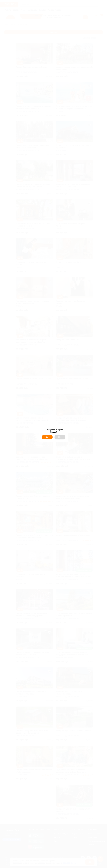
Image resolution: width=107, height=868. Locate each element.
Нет (60, 437)
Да (47, 437)
